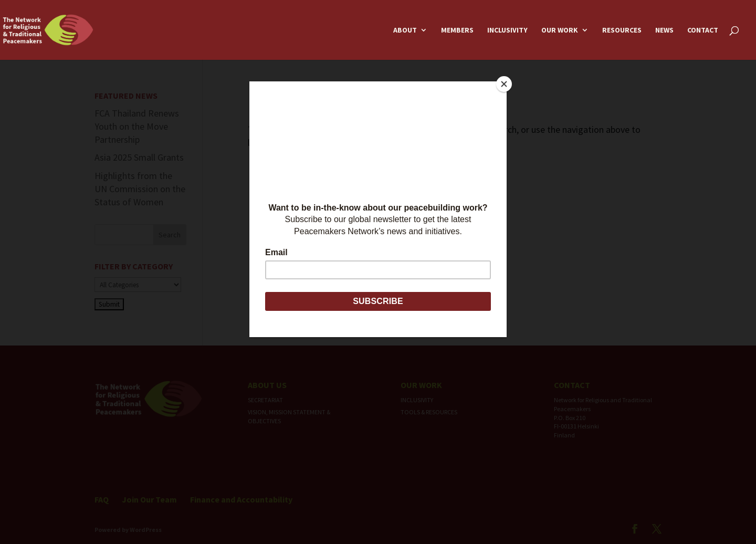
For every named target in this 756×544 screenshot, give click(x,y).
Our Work (560, 30)
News (664, 30)
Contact (703, 30)
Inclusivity (507, 30)
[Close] (504, 84)
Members (457, 30)
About (405, 30)
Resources (622, 30)
